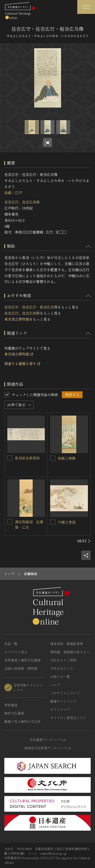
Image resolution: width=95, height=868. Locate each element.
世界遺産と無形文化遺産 (22, 660)
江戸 (18, 193)
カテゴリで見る (16, 652)
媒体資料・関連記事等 (67, 644)
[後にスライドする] (84, 541)
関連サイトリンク (63, 701)
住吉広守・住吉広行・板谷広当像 (31, 307)
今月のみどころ (62, 668)
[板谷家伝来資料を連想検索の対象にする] (10, 458)
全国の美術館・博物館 (21, 668)
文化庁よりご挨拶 (63, 660)
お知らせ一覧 (60, 676)
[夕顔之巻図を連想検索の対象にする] (53, 522)
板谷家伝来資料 (27, 458)
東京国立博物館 (17, 319)
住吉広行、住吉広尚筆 (22, 202)
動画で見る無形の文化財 (22, 721)
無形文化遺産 (14, 713)
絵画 (8, 193)
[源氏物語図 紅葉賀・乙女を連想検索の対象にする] (10, 522)
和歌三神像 (67, 458)
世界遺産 (11, 705)
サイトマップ (60, 709)
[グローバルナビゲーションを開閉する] (86, 7)
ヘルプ (55, 685)
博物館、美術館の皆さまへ (70, 652)
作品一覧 (11, 644)
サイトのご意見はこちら (68, 718)
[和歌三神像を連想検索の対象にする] (53, 458)
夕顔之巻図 (67, 522)
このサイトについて (65, 693)
